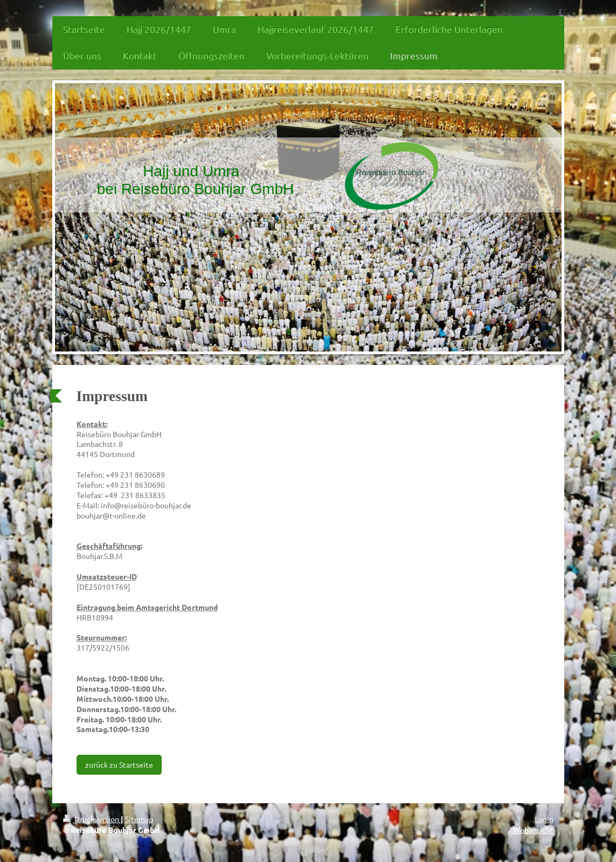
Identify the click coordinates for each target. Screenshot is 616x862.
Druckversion (92, 819)
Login (544, 819)
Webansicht (533, 830)
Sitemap (139, 819)
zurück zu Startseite (119, 764)
